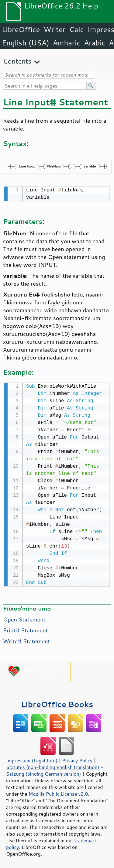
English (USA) (26, 43)
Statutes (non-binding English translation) (53, 766)
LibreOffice (21, 29)
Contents (17, 61)
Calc (77, 29)
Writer (54, 29)
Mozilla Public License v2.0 (58, 793)
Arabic (95, 43)
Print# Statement (26, 629)
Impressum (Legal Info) (32, 759)
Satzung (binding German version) (44, 773)
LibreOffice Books (57, 703)
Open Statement (24, 618)
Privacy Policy (77, 759)
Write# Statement (26, 640)
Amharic (67, 43)
